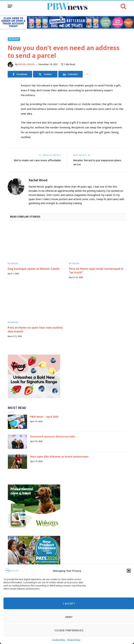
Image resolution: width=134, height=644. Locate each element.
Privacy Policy (74, 640)
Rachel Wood (27, 64)
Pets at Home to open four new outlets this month (35, 330)
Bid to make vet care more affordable (37, 160)
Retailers (14, 39)
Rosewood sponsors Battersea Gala (53, 437)
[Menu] (10, 6)
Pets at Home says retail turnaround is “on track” (96, 271)
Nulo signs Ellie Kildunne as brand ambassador (59, 457)
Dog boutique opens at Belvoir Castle (34, 269)
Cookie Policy (59, 640)
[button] (129, 571)
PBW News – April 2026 (44, 417)
